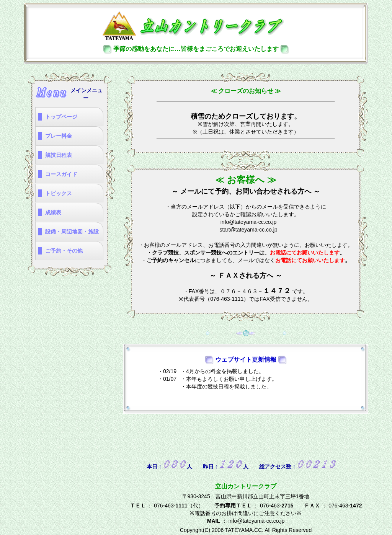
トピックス (59, 193)
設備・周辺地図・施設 (72, 232)
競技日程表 (59, 155)
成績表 (53, 212)
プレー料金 (59, 136)
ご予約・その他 (64, 251)
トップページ (61, 117)
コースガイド (61, 174)
